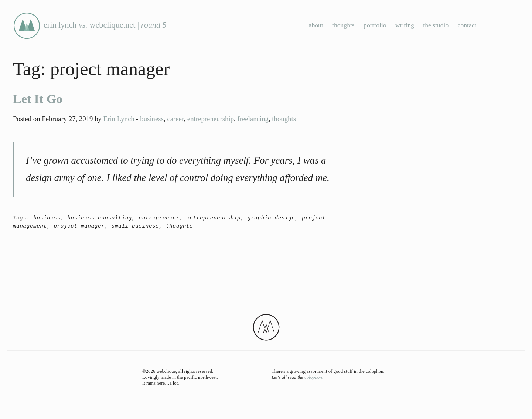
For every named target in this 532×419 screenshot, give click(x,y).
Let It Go (38, 99)
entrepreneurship (211, 119)
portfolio (375, 25)
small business (135, 226)
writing (405, 25)
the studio (436, 25)
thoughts (343, 25)
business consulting (100, 218)
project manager (79, 226)
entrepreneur (159, 218)
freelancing (253, 119)
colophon (313, 377)
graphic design (271, 218)
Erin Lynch (119, 119)
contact (467, 25)
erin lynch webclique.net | (90, 25)
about (316, 25)
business (152, 119)
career (175, 119)
